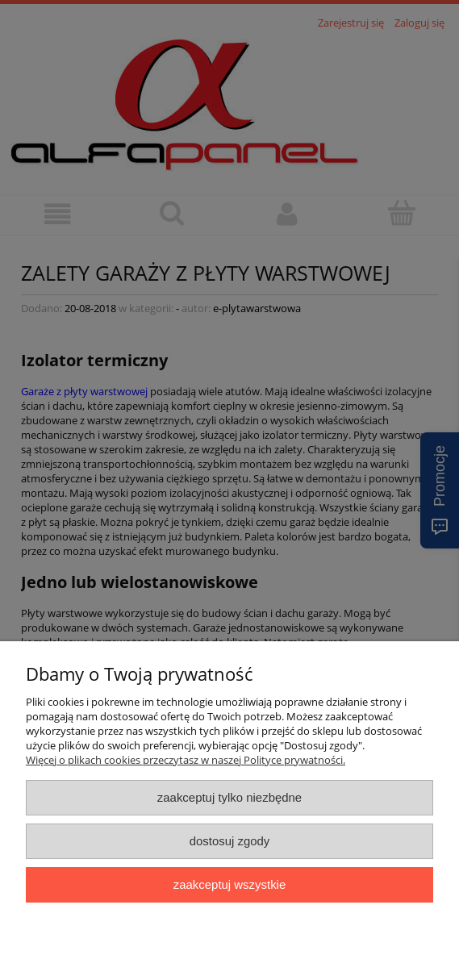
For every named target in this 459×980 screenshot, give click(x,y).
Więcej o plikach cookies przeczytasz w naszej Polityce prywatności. (186, 760)
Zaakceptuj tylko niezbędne (229, 797)
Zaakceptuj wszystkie (229, 884)
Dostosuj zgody (230, 841)
